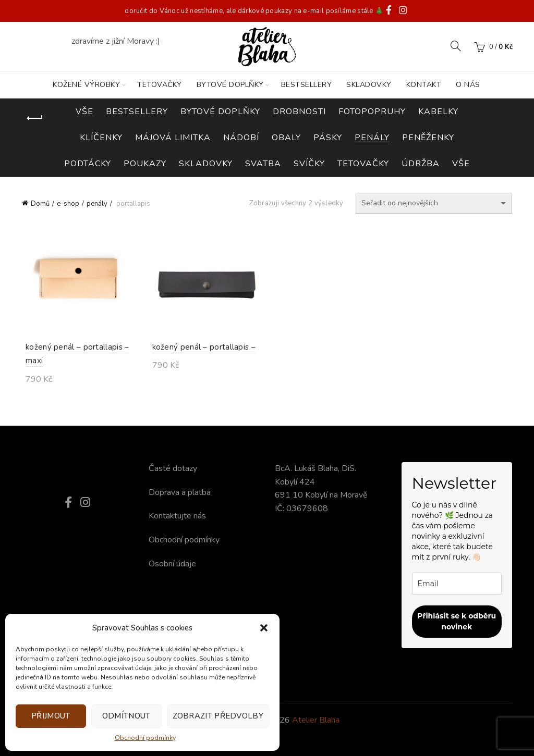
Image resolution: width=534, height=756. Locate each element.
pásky (328, 138)
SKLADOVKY (369, 85)
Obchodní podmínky (145, 738)
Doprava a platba (180, 492)
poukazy (145, 164)
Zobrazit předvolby (218, 716)
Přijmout (51, 716)
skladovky (206, 164)
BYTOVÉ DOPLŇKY (230, 85)
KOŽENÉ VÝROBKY (86, 85)
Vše (84, 111)
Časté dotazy (173, 468)
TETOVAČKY (160, 85)
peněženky (428, 138)
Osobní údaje (172, 564)
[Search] (456, 46)
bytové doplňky (220, 111)
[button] (264, 628)
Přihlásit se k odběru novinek (457, 621)
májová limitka (173, 138)
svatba (263, 164)
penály (372, 138)
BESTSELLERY (307, 85)
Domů (40, 204)
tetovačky (363, 164)
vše (461, 164)
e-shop (68, 204)
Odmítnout (126, 716)
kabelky (438, 111)
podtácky (88, 164)
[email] (457, 584)
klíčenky (101, 138)
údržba (421, 164)
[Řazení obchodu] (434, 203)
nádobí (241, 138)
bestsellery (137, 111)
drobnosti (299, 111)
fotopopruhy (372, 111)
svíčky (309, 164)
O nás (468, 85)
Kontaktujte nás (177, 516)
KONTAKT (424, 85)
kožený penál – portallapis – (200, 349)
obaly (286, 138)
